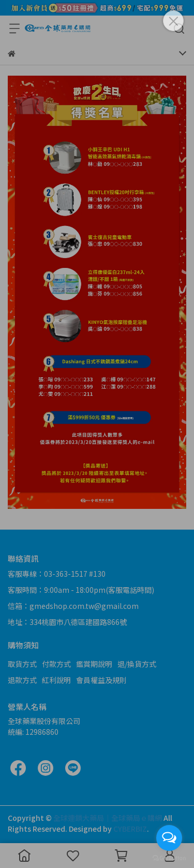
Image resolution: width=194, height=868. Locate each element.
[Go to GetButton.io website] (169, 858)
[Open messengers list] (169, 838)
